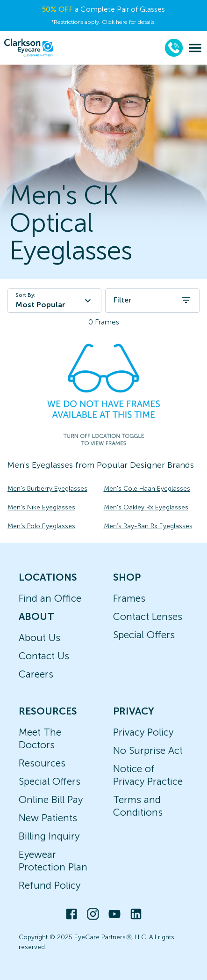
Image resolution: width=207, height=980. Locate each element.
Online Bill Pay (51, 799)
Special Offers (144, 635)
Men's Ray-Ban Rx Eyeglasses (148, 526)
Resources (42, 763)
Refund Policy (50, 885)
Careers (36, 674)
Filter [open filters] (152, 300)
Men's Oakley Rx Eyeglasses (146, 507)
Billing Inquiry (49, 836)
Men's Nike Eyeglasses (41, 507)
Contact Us (44, 656)
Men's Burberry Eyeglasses (47, 489)
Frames (129, 598)
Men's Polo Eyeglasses (41, 526)
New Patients (48, 818)
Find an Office (50, 598)
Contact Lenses (148, 616)
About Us (39, 637)
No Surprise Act (148, 750)
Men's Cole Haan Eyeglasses (147, 489)
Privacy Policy (143, 732)
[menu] (195, 48)
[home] (29, 48)
